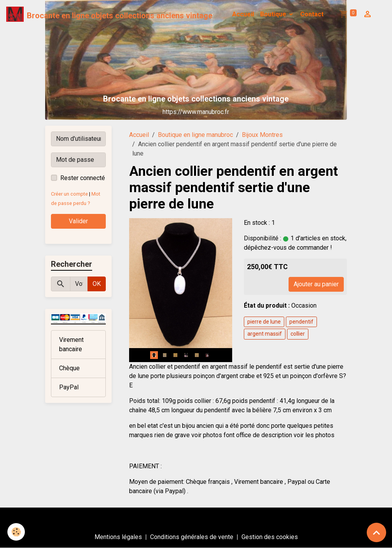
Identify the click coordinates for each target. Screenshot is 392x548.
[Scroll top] (376, 532)
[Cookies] (17, 532)
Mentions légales (118, 537)
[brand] (109, 14)
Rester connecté (83, 178)
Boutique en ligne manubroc (195, 135)
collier (298, 334)
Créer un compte (69, 194)
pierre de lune (264, 322)
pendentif (301, 322)
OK (97, 284)
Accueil (243, 14)
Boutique (274, 14)
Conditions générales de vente (192, 537)
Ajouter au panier (316, 284)
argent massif (265, 334)
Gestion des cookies (270, 537)
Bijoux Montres (262, 135)
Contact (312, 14)
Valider (78, 221)
